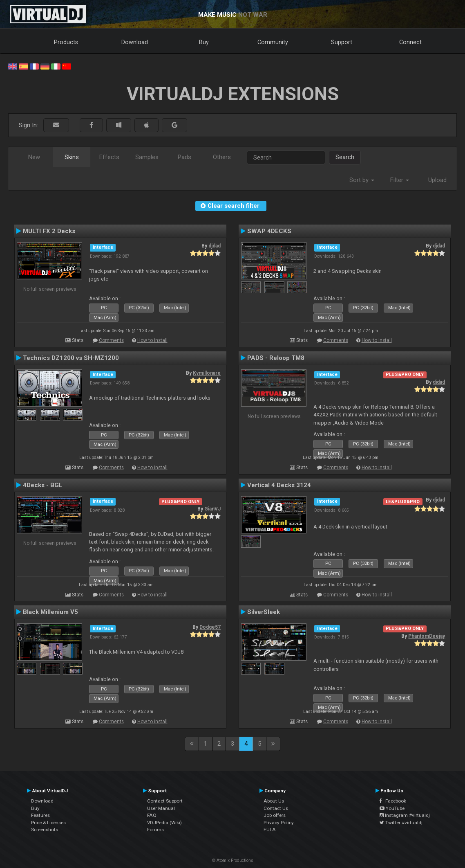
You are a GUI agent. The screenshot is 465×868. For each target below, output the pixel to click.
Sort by (362, 180)
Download (135, 42)
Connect (410, 42)
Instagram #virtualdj (405, 815)
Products (66, 42)
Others (222, 157)
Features (40, 815)
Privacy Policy (279, 823)
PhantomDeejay (427, 636)
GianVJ (212, 509)
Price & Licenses (48, 823)
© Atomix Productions (233, 860)
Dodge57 (210, 627)
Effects (109, 157)
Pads (184, 157)
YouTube (392, 808)
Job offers (275, 815)
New (34, 157)
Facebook (393, 801)
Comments (111, 340)
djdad (215, 246)
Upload (437, 180)
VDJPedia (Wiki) (164, 823)
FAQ (152, 815)
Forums (155, 830)
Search (345, 157)
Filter (400, 180)
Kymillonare (207, 373)
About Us (274, 801)
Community (273, 42)
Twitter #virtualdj (401, 823)
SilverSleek (264, 612)
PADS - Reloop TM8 (276, 358)
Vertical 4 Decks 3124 (279, 485)
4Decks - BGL (43, 485)
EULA (270, 830)
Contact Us (276, 808)
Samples (147, 157)
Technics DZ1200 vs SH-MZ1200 (71, 358)
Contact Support (165, 801)
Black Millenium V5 (50, 612)
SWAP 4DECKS (269, 231)
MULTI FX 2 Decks (49, 231)
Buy (204, 42)
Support (342, 42)
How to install (152, 340)
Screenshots (45, 830)
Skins (72, 157)
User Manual (161, 808)
